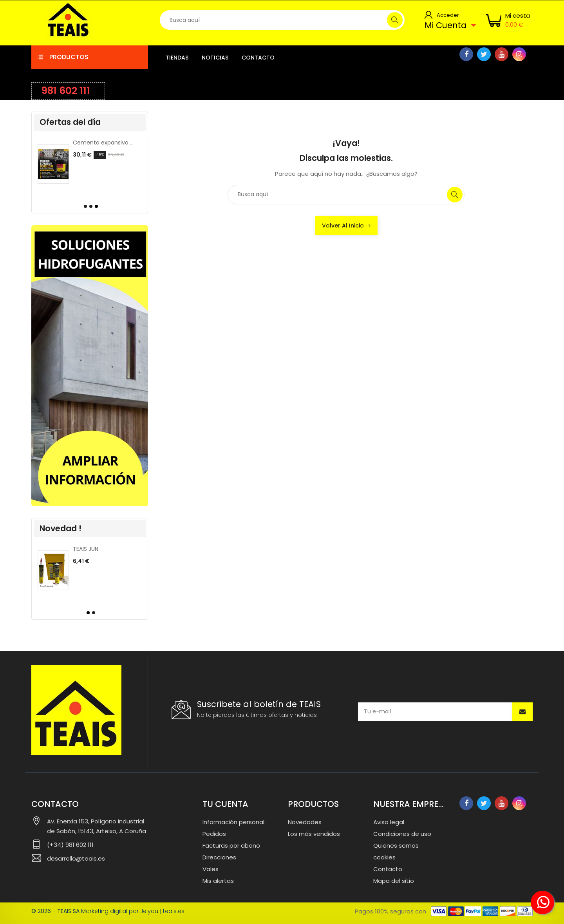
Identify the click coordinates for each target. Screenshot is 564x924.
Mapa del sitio (394, 881)
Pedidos (214, 834)
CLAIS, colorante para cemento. (103, 143)
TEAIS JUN (86, 549)
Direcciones (219, 857)
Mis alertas (218, 881)
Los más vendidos (314, 834)
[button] (84, 206)
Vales (211, 869)
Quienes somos (396, 845)
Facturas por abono (231, 845)
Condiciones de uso (402, 834)
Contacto (388, 869)
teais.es (174, 911)
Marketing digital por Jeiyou (120, 911)
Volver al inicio (346, 226)
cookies (384, 857)
